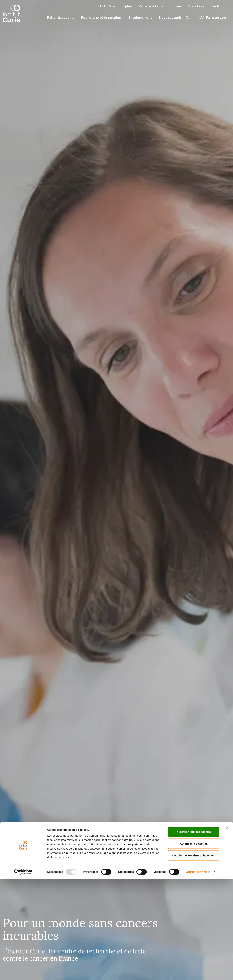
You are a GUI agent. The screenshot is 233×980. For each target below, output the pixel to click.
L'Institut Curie (107, 6)
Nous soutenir (170, 18)
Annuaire (176, 6)
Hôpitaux (127, 6)
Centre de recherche (151, 6)
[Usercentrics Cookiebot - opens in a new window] (23, 973)
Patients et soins (61, 18)
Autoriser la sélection (194, 945)
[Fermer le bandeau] (227, 929)
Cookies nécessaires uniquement (194, 956)
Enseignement (140, 18)
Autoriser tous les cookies (194, 933)
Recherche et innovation (101, 18)
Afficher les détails (198, 973)
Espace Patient (196, 6)
